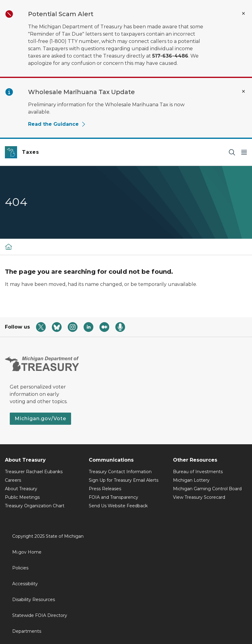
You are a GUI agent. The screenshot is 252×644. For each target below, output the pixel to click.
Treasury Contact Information (120, 472)
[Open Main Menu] (244, 152)
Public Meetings (22, 497)
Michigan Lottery (191, 480)
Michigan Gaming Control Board (207, 489)
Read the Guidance (57, 124)
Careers (13, 480)
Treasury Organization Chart (35, 506)
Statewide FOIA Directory (40, 615)
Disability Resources (34, 600)
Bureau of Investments (198, 472)
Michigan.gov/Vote (40, 419)
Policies (20, 568)
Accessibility (25, 584)
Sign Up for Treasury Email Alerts (124, 480)
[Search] (232, 152)
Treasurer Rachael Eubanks (34, 472)
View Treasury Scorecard (199, 497)
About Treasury (21, 489)
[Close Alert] (243, 13)
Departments (27, 631)
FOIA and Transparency (113, 497)
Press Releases (105, 489)
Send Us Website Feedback (118, 506)
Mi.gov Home (27, 552)
